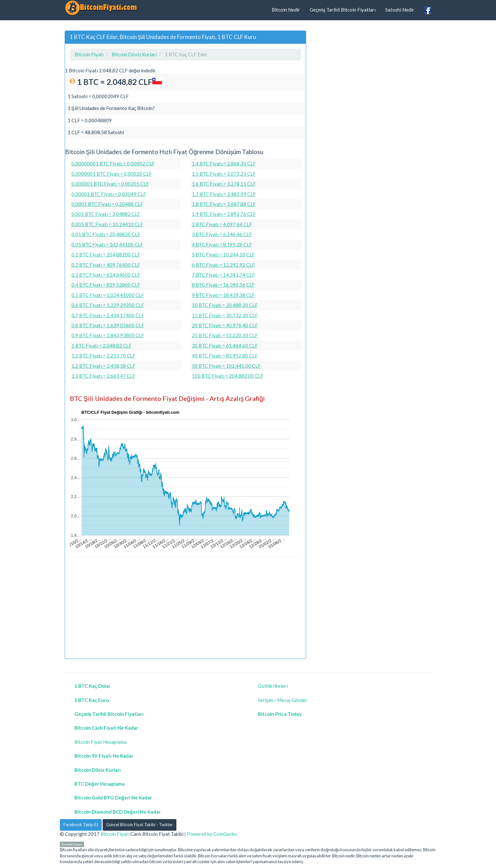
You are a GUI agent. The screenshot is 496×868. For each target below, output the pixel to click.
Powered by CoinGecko (212, 834)
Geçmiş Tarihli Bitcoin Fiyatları (343, 10)
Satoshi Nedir (400, 10)
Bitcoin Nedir (286, 10)
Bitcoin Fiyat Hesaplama (100, 742)
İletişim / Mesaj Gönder (283, 700)
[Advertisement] (185, 609)
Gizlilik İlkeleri (273, 686)
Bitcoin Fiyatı (115, 834)
